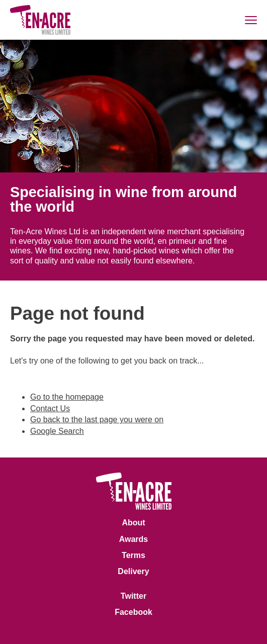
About (133, 523)
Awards (134, 539)
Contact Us (50, 408)
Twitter (133, 596)
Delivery (133, 571)
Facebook (133, 612)
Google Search (57, 431)
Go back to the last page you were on (97, 420)
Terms (133, 555)
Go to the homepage (67, 397)
